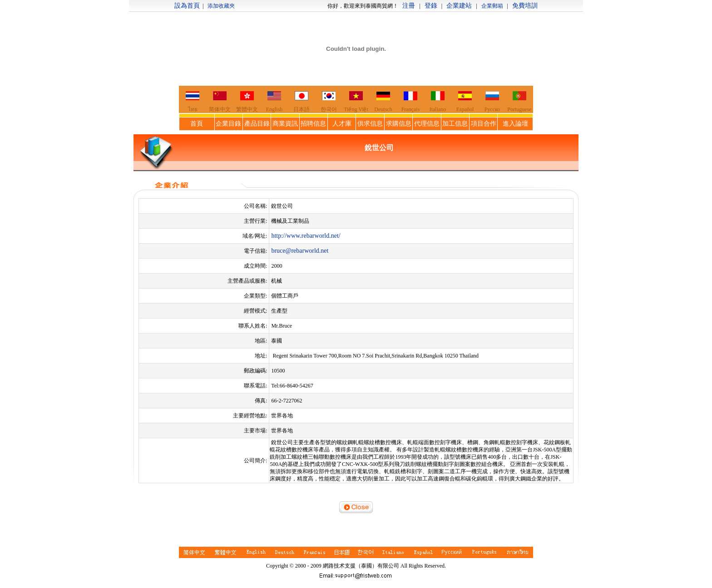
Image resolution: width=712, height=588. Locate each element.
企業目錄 (228, 124)
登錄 (431, 6)
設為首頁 (187, 6)
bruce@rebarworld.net (300, 251)
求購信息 (399, 124)
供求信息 (370, 124)
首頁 (197, 124)
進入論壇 (515, 124)
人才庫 (342, 124)
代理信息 (427, 124)
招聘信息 (313, 124)
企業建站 (459, 6)
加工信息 (455, 124)
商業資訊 (285, 124)
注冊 (409, 6)
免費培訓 (525, 6)
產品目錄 (257, 124)
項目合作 (484, 124)
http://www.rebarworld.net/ (306, 236)
